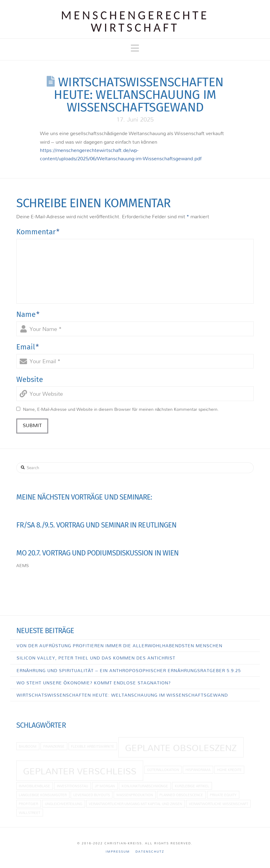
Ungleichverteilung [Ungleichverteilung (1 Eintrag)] (64, 804)
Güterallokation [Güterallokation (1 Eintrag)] (163, 770)
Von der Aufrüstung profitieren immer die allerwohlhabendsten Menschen (119, 646)
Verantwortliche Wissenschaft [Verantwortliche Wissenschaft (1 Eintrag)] (219, 804)
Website (30, 380)
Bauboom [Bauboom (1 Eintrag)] (28, 746)
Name (28, 314)
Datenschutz (150, 852)
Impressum (118, 852)
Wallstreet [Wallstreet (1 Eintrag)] (29, 813)
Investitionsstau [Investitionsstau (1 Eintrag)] (72, 786)
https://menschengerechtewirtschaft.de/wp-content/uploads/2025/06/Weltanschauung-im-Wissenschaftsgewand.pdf (121, 154)
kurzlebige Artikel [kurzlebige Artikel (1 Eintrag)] (192, 786)
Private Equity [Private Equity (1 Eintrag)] (223, 795)
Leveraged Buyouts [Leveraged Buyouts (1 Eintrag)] (92, 795)
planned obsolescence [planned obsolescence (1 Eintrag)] (181, 795)
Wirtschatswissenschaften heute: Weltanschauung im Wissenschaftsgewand (122, 695)
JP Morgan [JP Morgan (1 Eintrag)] (105, 786)
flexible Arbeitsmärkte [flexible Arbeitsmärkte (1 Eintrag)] (93, 746)
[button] (135, 48)
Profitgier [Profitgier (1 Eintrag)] (28, 804)
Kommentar (38, 232)
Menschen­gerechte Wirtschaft (135, 21)
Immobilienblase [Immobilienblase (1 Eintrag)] (34, 786)
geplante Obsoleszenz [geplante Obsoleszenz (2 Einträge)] (181, 748)
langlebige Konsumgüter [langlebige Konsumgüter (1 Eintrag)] (43, 795)
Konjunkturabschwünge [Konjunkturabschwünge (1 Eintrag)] (145, 786)
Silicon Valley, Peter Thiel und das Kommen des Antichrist (96, 658)
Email (28, 347)
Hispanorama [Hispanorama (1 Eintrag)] (198, 770)
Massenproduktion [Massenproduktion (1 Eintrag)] (135, 795)
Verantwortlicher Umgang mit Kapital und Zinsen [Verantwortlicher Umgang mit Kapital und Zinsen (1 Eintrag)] (135, 804)
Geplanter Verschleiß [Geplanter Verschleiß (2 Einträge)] (80, 771)
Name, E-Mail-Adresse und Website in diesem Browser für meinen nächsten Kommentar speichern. (121, 409)
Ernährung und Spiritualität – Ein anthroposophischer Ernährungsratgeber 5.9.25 (129, 670)
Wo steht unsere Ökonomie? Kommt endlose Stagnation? (94, 683)
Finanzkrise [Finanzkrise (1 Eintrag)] (54, 746)
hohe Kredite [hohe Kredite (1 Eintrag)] (229, 770)
